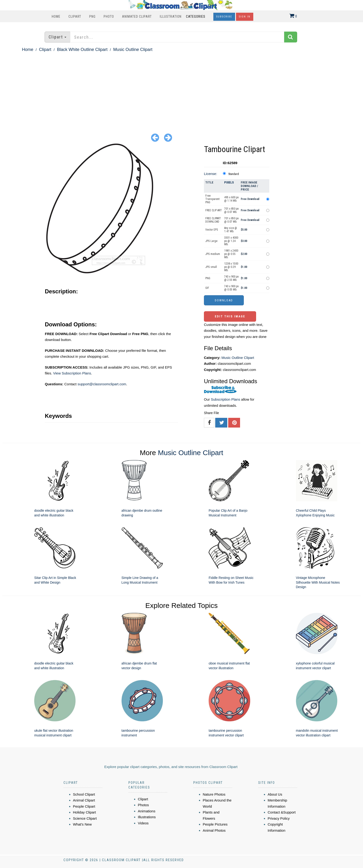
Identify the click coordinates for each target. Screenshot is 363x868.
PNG (92, 17)
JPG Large (211, 241)
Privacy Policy (279, 818)
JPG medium (213, 254)
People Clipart (84, 806)
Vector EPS (212, 230)
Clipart (75, 17)
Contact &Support (282, 812)
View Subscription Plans (72, 373)
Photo (109, 17)
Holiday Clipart (84, 812)
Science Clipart (85, 818)
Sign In (245, 17)
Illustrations (147, 817)
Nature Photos (214, 794)
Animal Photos (214, 830)
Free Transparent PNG (212, 199)
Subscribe (224, 17)
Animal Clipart (84, 800)
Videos (143, 823)
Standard (234, 174)
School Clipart (84, 794)
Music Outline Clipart (133, 50)
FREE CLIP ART (214, 210)
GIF (207, 288)
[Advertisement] (181, 89)
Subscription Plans (225, 399)
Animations (147, 811)
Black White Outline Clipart (82, 50)
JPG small (211, 267)
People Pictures (215, 824)
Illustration (171, 17)
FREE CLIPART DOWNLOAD (213, 220)
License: (211, 174)
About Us (275, 794)
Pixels (229, 182)
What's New (82, 824)
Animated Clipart (137, 17)
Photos (143, 805)
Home (56, 17)
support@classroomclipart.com (102, 384)
